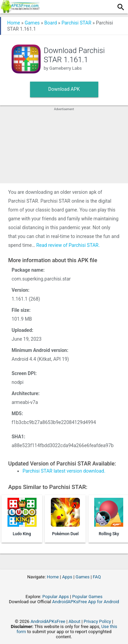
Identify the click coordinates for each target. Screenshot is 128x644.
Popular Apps (56, 597)
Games (32, 23)
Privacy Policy (97, 621)
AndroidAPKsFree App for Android (86, 602)
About (75, 621)
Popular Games (87, 597)
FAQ (97, 577)
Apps (67, 577)
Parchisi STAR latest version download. (64, 471)
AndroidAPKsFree (48, 621)
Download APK (64, 89)
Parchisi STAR (76, 23)
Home (14, 23)
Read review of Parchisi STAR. (68, 245)
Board (51, 23)
